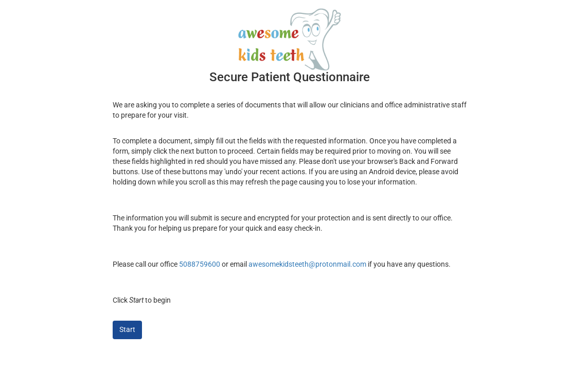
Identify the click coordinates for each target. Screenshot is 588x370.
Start (127, 329)
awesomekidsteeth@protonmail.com (307, 264)
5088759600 (200, 264)
